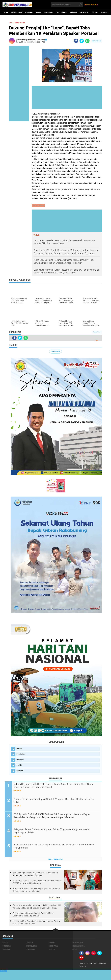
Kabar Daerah (17, 12)
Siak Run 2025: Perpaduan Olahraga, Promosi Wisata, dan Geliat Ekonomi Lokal (36, 923)
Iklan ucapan (78, 943)
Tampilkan (97, 332)
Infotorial (85, 12)
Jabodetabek (61, 12)
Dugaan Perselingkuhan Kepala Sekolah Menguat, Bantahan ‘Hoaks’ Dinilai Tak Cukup (58, 802)
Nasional (73, 12)
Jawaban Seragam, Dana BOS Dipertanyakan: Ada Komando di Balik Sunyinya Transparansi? (55, 847)
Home (6, 12)
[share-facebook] (76, 41)
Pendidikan (49, 12)
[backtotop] (55, 932)
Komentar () (96, 41)
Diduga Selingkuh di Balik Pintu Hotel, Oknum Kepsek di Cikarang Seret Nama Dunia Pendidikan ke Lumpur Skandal (56, 786)
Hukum (38, 12)
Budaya (5, 943)
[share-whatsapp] (87, 41)
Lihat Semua (55, 352)
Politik (95, 12)
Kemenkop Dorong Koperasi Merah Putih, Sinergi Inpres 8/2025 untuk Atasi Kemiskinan (37, 883)
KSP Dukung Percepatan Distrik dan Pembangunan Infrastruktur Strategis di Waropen (35, 875)
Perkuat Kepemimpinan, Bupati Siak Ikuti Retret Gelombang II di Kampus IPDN (34, 915)
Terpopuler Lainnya (55, 860)
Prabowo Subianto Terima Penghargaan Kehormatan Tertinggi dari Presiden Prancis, (36, 891)
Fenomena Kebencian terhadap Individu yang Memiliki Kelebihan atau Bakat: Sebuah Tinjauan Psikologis (37, 907)
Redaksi (83, 964)
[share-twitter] (82, 41)
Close (3, 971)
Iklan (97, 964)
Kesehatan (53, 947)
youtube (94, 967)
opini (75, 950)
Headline (29, 12)
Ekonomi (20, 771)
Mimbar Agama (78, 947)
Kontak (90, 964)
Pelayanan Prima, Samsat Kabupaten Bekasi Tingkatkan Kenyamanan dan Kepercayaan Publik (51, 832)
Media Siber (84, 967)
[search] (67, 5)
